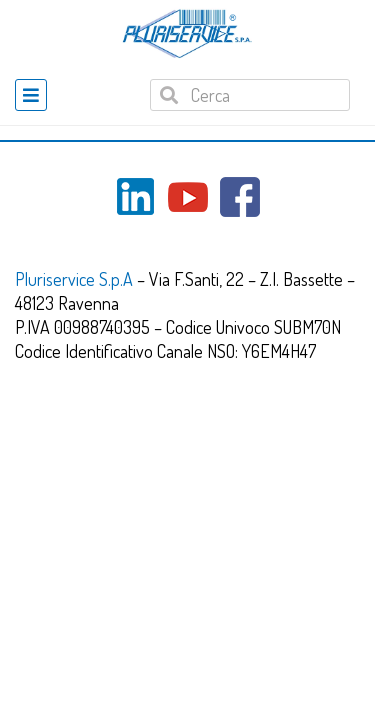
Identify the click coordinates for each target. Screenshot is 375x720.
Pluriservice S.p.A (76, 279)
